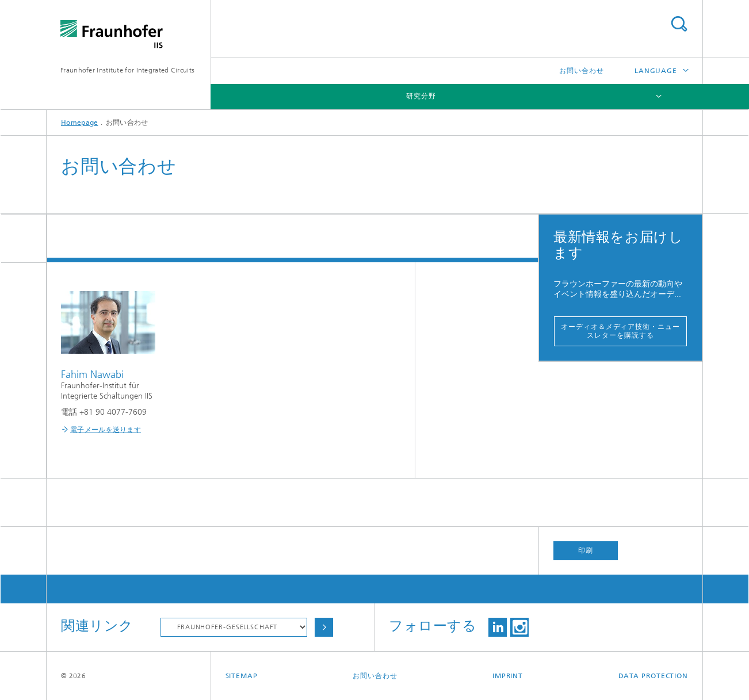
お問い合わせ (581, 71)
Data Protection (654, 676)
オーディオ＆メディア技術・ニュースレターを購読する (620, 331)
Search (679, 24)
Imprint (508, 676)
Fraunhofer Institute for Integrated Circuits (127, 70)
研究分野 (421, 96)
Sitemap (242, 676)
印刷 (586, 550)
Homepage (79, 123)
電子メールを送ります (106, 430)
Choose (324, 627)
